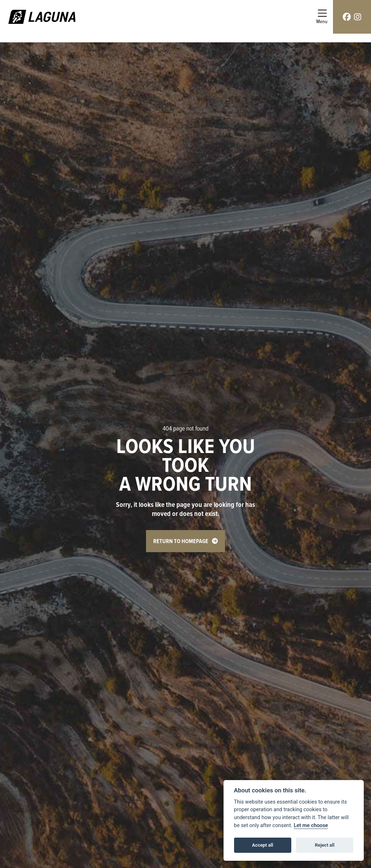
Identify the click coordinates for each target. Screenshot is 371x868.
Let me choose (311, 825)
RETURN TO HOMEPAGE (181, 541)
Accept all (263, 845)
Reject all (325, 845)
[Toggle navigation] (322, 17)
